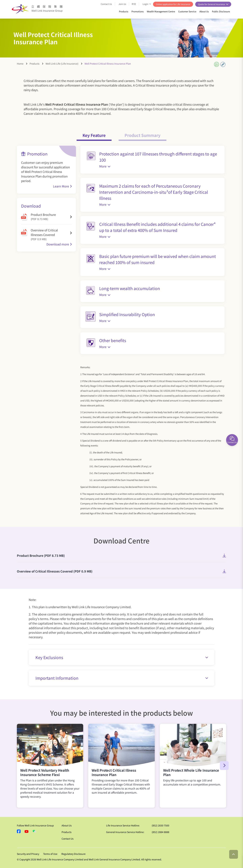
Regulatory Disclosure (73, 854)
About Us (204, 11)
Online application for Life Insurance (173, 4)
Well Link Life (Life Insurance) (62, 64)
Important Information (122, 678)
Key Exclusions (122, 657)
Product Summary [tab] (143, 135)
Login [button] (146, 4)
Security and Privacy (28, 854)
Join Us (122, 4)
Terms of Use (50, 854)
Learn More (61, 186)
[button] (224, 766)
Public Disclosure (221, 11)
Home (20, 64)
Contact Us (106, 4)
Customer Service (187, 11)
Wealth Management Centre (161, 11)
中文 (134, 4)
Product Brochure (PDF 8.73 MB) (41, 555)
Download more (58, 244)
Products (124, 11)
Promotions (138, 11)
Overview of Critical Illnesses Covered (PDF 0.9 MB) (55, 571)
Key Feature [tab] (94, 135)
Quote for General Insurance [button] (212, 4)
